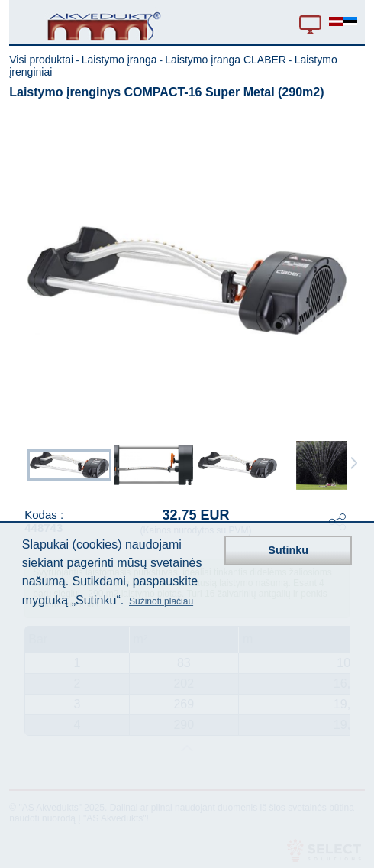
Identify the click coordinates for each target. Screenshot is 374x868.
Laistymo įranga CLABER (226, 60)
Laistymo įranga (119, 60)
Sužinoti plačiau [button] (161, 601)
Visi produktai (41, 60)
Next (354, 463)
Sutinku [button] (288, 550)
